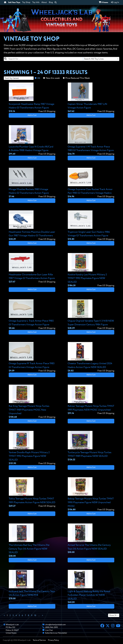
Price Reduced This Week (78, 78)
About (44, 2)
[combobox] (101, 59)
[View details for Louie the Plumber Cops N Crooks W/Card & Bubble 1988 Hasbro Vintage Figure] (32, 140)
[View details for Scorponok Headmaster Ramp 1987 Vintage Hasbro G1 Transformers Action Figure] (32, 98)
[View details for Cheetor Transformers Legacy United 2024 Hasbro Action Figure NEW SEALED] (91, 357)
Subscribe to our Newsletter (56, 633)
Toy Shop (26, 2)
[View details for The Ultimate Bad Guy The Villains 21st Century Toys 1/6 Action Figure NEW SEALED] (32, 540)
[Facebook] (102, 626)
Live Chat (49, 630)
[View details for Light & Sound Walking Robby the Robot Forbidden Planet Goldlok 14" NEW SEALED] (91, 587)
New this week (53, 78)
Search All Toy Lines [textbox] (94, 59)
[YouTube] (118, 626)
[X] (108, 626)
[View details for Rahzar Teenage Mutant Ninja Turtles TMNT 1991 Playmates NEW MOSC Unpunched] (91, 400)
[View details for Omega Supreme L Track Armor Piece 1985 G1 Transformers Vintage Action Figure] (32, 315)
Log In (115, 2)
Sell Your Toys (14, 2)
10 (35, 616)
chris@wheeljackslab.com (55, 625)
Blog (51, 2)
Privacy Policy (53, 640)
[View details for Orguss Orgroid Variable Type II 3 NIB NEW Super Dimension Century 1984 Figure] (91, 315)
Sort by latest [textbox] (12, 78)
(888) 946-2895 (52, 627)
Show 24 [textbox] (113, 615)
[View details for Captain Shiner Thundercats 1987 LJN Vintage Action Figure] (91, 98)
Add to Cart (32, 115)
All (39, 78)
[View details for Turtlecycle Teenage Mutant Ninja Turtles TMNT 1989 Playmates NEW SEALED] (91, 446)
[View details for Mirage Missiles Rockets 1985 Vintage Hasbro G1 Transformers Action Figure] (32, 183)
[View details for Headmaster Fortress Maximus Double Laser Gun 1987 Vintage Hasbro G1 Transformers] (32, 226)
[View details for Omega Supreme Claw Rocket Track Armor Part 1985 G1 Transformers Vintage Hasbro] (91, 183)
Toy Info (36, 2)
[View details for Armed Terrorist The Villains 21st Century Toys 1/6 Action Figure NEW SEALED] (91, 539)
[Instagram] (113, 626)
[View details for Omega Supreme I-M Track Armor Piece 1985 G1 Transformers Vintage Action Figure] (91, 140)
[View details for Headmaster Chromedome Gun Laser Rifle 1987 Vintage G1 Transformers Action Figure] (32, 268)
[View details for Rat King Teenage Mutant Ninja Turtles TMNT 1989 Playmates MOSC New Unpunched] (32, 402)
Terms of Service (39, 640)
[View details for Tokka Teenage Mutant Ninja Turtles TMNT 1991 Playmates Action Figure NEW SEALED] (32, 492)
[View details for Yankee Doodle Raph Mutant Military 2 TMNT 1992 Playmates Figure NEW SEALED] (32, 448)
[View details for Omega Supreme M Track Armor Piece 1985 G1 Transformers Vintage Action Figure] (32, 357)
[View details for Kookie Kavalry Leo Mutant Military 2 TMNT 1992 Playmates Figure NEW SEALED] (91, 270)
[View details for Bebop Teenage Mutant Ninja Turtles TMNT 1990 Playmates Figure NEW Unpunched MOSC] (91, 494)
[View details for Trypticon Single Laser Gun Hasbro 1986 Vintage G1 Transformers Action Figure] (91, 226)
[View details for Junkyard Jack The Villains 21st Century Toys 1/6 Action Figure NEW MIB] (32, 585)
